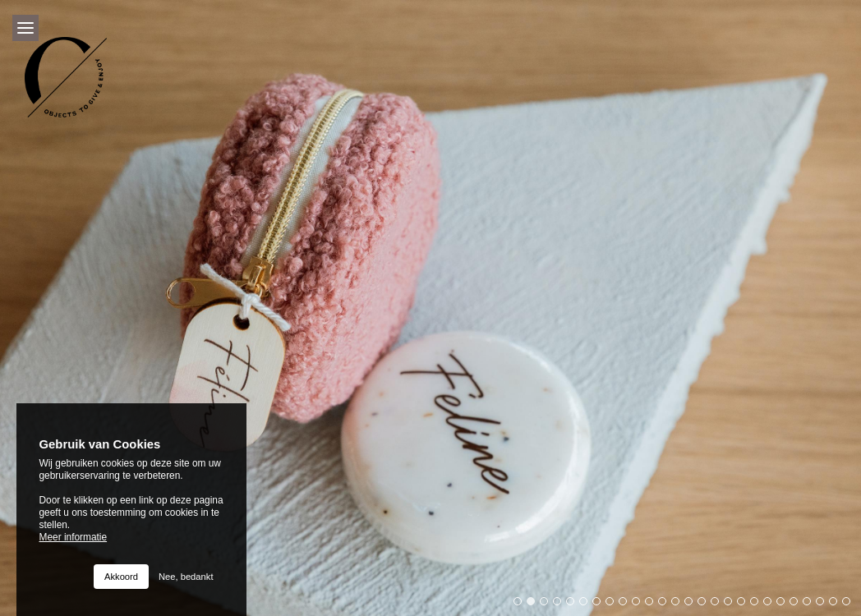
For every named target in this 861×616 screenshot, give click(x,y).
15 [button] (706, 605)
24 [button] (824, 605)
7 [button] (601, 605)
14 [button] (693, 605)
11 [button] (653, 605)
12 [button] (666, 605)
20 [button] (771, 605)
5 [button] (574, 605)
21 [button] (785, 605)
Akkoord (121, 577)
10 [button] (640, 605)
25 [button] (837, 605)
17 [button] (732, 605)
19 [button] (758, 605)
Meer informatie (74, 537)
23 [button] (811, 605)
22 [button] (798, 605)
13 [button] (679, 605)
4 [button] (561, 605)
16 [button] (719, 605)
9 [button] (627, 605)
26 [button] (850, 605)
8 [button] (614, 605)
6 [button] (587, 605)
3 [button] (548, 605)
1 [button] (522, 605)
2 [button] (535, 605)
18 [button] (745, 605)
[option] (430, 308)
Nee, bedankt (186, 577)
